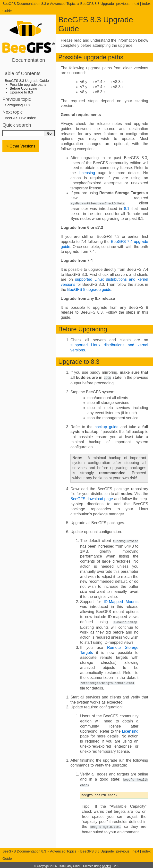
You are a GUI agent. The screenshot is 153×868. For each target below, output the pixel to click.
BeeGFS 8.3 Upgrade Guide (27, 81)
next (136, 4)
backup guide (106, 426)
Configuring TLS (17, 105)
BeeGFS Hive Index (20, 118)
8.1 (127, 208)
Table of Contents (21, 73)
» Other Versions (21, 146)
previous (123, 4)
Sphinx (106, 864)
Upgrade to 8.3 (21, 92)
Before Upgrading (23, 88)
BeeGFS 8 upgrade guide (89, 289)
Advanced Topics (63, 4)
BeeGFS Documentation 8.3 (25, 4)
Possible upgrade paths (28, 85)
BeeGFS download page (92, 498)
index (146, 4)
